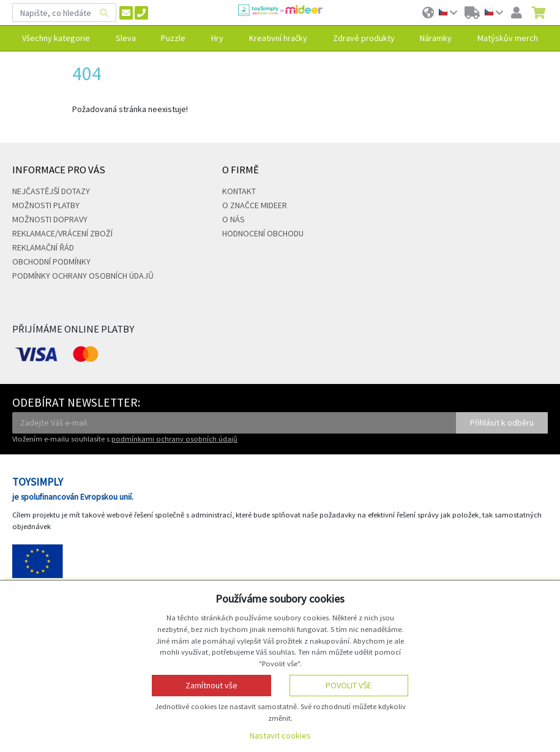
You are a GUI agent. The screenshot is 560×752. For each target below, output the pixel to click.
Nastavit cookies (280, 735)
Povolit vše (349, 685)
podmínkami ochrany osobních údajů (174, 439)
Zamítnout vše (211, 685)
